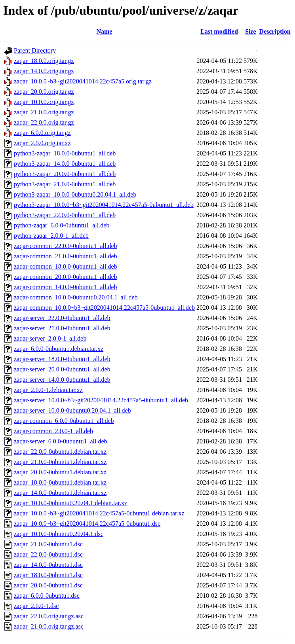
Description (275, 31)
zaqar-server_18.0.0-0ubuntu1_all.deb (62, 359)
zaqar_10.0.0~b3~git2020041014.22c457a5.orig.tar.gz (83, 81)
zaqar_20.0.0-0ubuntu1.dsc (48, 585)
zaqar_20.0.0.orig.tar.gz (44, 92)
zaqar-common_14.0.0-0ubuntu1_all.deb (66, 287)
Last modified (219, 31)
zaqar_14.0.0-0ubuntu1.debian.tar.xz (60, 493)
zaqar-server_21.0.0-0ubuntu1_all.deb (62, 328)
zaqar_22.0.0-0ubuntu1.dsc (48, 554)
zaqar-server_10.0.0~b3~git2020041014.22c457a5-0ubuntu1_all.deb (101, 400)
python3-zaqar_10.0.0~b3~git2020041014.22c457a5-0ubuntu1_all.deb (104, 205)
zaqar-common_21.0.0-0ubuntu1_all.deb (66, 256)
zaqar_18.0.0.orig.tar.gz (44, 61)
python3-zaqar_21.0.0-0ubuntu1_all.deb (65, 184)
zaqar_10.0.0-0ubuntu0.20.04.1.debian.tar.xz (70, 503)
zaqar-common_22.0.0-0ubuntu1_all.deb (66, 246)
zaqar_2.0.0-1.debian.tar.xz (48, 390)
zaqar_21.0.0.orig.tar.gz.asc (49, 626)
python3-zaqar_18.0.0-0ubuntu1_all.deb (65, 153)
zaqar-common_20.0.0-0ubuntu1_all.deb (66, 277)
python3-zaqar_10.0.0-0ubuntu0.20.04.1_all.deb (75, 194)
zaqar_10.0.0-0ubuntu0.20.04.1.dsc (59, 534)
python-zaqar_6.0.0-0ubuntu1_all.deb (62, 225)
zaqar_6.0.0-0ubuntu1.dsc (47, 596)
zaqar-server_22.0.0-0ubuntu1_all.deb (62, 318)
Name (104, 31)
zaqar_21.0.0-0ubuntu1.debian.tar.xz (60, 462)
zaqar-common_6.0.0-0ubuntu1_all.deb (64, 421)
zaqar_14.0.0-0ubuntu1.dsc (48, 565)
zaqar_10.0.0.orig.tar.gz (44, 102)
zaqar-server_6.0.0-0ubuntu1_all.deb (61, 441)
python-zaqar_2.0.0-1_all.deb (51, 236)
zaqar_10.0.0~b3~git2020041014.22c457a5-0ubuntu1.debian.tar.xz (99, 513)
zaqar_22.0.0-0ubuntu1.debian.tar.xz (60, 452)
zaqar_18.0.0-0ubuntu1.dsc (48, 575)
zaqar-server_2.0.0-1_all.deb (50, 338)
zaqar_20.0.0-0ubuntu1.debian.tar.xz (60, 472)
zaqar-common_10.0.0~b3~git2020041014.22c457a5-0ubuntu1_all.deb (104, 308)
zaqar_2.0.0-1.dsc (36, 606)
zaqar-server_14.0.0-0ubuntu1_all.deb (62, 380)
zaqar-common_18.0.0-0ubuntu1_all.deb (66, 266)
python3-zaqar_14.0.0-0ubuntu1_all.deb (65, 164)
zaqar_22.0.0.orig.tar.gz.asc (49, 616)
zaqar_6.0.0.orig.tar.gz (42, 133)
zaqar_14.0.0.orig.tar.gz (44, 71)
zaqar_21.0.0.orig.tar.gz (44, 112)
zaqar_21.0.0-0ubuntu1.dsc (48, 544)
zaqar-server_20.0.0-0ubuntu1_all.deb (62, 369)
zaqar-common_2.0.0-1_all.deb (53, 431)
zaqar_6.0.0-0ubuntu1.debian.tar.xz (59, 349)
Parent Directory (35, 50)
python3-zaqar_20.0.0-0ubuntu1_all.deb (65, 174)
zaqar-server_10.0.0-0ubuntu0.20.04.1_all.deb (72, 410)
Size (251, 31)
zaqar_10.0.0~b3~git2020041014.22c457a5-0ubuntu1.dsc (87, 524)
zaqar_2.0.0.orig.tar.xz (42, 143)
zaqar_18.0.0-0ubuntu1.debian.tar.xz (60, 482)
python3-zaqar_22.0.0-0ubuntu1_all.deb (65, 215)
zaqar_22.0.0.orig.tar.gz (44, 122)
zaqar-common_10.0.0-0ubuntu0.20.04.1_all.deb (76, 297)
